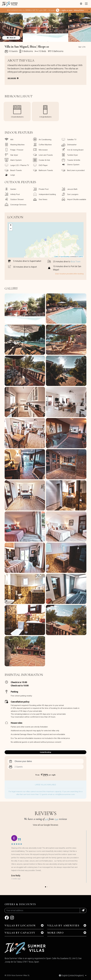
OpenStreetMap (65, 257)
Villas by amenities (63, 926)
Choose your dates (23, 761)
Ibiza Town (76, 262)
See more (12, 78)
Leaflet (56, 257)
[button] (45, 40)
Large (13, 175)
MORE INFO (55, 933)
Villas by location (20, 926)
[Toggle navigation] (86, 4)
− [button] (11, 229)
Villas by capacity (20, 933)
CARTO (81, 257)
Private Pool (44, 189)
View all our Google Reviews (45, 825)
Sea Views (43, 199)
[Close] (89, 10)
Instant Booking (45, 752)
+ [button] (11, 225)
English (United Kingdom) (72, 976)
